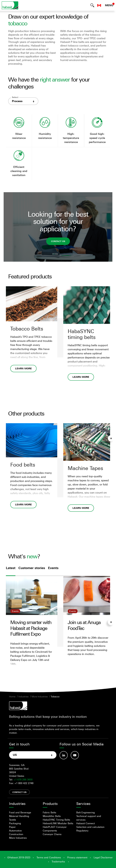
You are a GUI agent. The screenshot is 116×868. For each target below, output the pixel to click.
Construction (16, 834)
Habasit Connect (86, 823)
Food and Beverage (20, 812)
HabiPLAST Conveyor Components (55, 829)
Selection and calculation (90, 827)
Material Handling (19, 816)
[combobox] (23, 101)
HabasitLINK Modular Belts (58, 823)
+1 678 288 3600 (23, 780)
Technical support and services (89, 818)
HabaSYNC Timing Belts (56, 820)
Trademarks (58, 862)
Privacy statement (77, 857)
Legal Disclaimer (103, 857)
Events (53, 568)
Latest (11, 568)
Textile (13, 820)
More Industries (40, 696)
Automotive (15, 831)
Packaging (15, 823)
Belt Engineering (86, 812)
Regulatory (82, 831)
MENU (109, 5)
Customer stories (32, 568)
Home (12, 696)
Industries (23, 696)
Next (111, 438)
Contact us (58, 241)
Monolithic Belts (52, 816)
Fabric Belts (49, 812)
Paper (12, 827)
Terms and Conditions (49, 857)
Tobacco (55, 696)
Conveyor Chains (52, 834)
